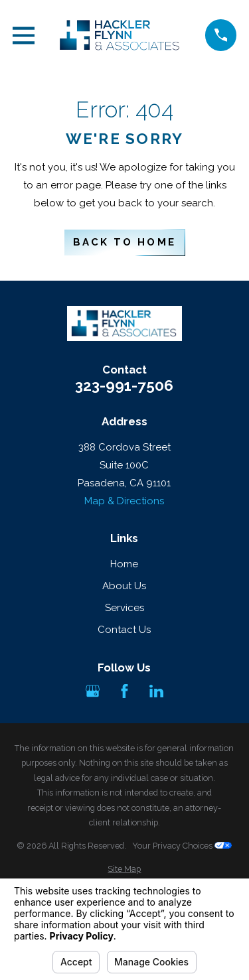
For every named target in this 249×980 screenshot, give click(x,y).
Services (124, 608)
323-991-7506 (124, 386)
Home (124, 564)
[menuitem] (124, 870)
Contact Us (124, 630)
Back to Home (124, 242)
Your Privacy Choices (182, 846)
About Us (124, 586)
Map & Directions (124, 501)
